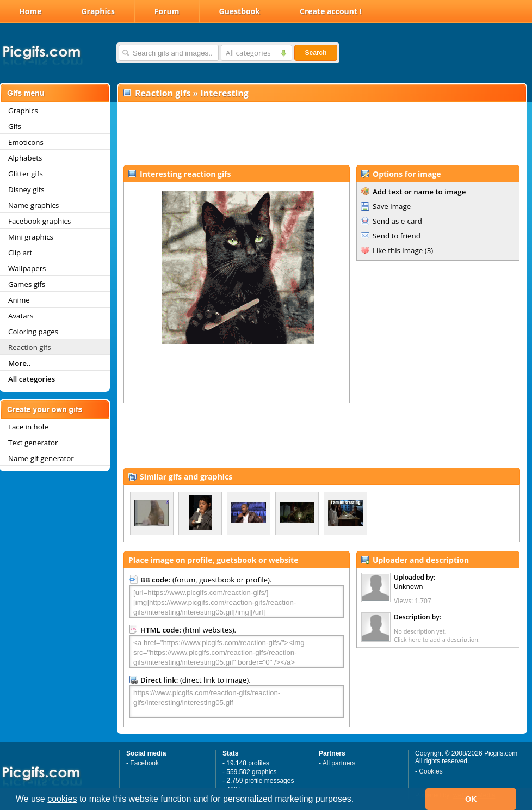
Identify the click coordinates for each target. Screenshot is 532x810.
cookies (62, 799)
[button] (358, 800)
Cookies (431, 771)
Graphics (98, 11)
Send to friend (397, 236)
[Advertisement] (321, 134)
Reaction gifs (163, 93)
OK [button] (471, 799)
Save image (392, 206)
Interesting (225, 93)
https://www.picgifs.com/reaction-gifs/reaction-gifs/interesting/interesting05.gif (237, 702)
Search (316, 53)
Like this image (398, 250)
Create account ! (331, 11)
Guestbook (240, 11)
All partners (339, 763)
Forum (167, 11)
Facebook (144, 763)
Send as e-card (397, 221)
